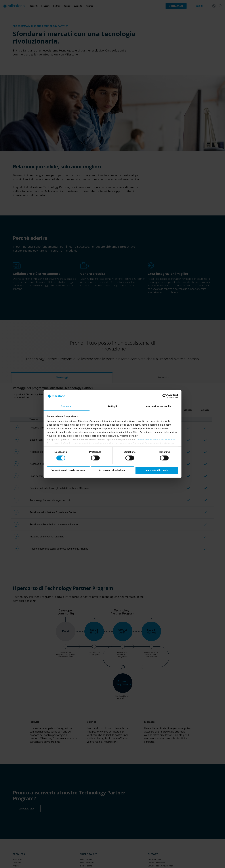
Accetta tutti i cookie (157, 470)
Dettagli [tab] (112, 406)
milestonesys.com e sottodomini (156, 439)
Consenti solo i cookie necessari (68, 470)
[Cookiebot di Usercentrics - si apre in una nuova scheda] (165, 396)
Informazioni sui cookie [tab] (159, 406)
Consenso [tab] (66, 406)
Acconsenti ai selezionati (112, 470)
